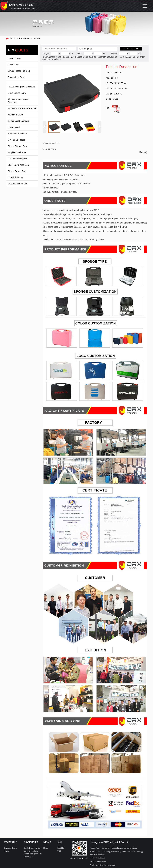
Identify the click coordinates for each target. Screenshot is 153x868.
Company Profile (11, 848)
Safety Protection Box (32, 848)
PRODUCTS (24, 39)
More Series (29, 857)
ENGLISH (61, 848)
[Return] (143, 152)
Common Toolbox (31, 851)
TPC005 (52, 149)
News (46, 848)
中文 (59, 851)
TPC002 (56, 143)
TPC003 (36, 39)
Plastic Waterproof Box (33, 854)
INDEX (13, 39)
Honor (6, 851)
